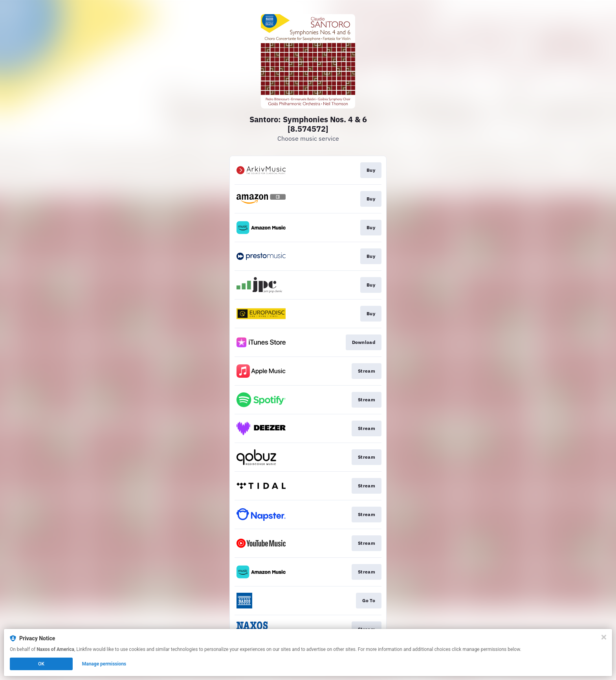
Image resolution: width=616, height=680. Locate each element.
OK (41, 664)
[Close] (604, 637)
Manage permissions (104, 664)
